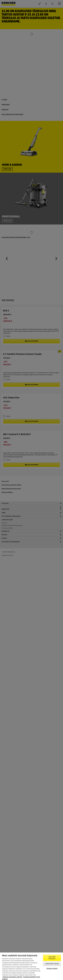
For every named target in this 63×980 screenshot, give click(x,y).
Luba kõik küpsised (52, 958)
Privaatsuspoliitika (29, 977)
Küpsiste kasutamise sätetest (13, 977)
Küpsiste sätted (52, 969)
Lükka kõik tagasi (52, 964)
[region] (31, 966)
